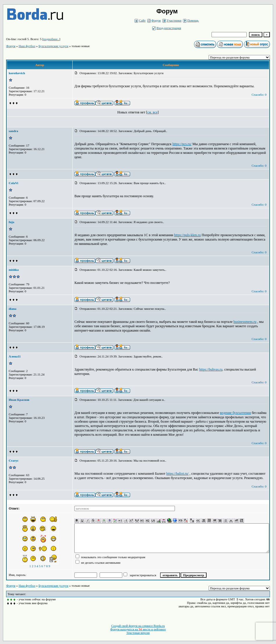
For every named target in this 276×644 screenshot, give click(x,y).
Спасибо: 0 (259, 95)
